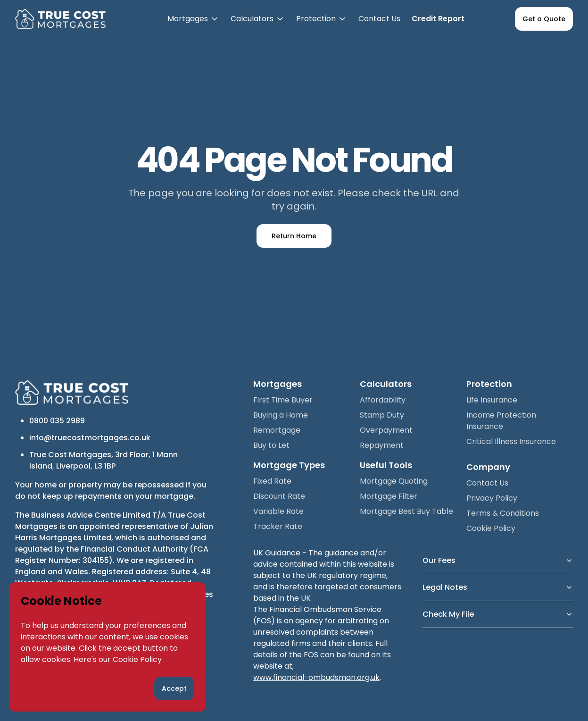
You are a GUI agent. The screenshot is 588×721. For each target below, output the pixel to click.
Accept (174, 688)
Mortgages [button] (193, 25)
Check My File (498, 614)
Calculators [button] (258, 25)
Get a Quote (544, 19)
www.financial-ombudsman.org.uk (316, 677)
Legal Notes (498, 587)
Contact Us (379, 19)
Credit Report (438, 19)
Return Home (294, 236)
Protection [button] (322, 25)
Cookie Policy (137, 659)
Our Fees (498, 560)
